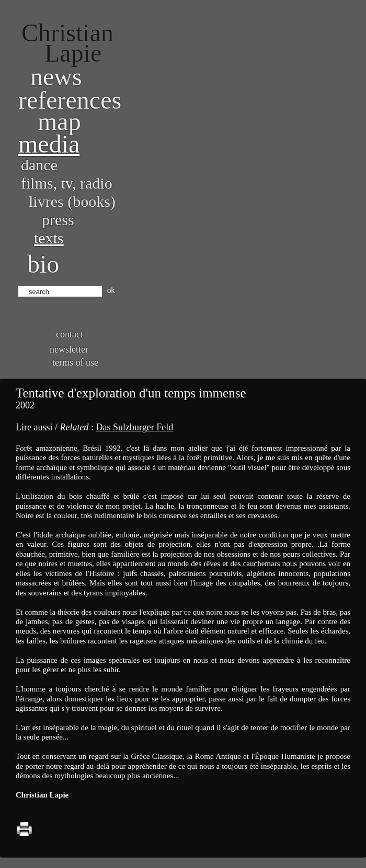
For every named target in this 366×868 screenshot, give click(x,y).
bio (43, 264)
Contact (70, 334)
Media (49, 144)
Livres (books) (72, 201)
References (70, 100)
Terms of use (75, 362)
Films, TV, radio (67, 183)
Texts (49, 238)
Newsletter (69, 349)
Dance (39, 165)
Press (58, 220)
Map (59, 121)
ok (111, 290)
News (56, 77)
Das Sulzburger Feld (134, 427)
